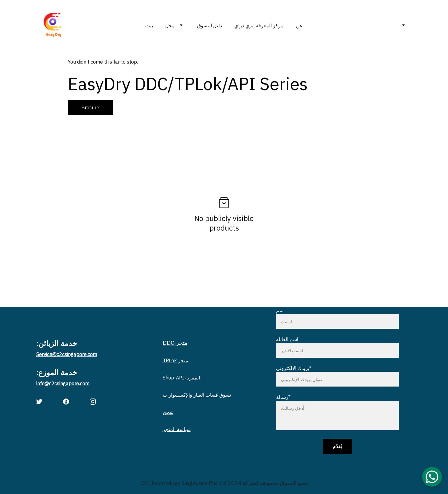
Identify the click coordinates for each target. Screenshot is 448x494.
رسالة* (283, 397)
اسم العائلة (287, 339)
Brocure (90, 107)
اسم (280, 310)
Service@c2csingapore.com (67, 354)
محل (170, 25)
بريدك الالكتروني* (294, 368)
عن (299, 25)
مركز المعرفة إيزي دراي (259, 25)
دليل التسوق (210, 25)
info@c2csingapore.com (63, 383)
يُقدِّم (337, 446)
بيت (149, 25)
